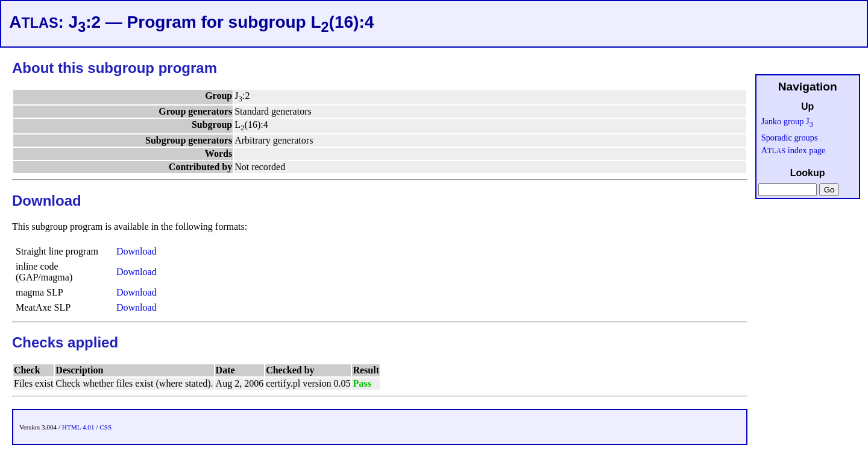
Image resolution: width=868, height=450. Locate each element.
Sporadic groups (790, 138)
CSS (105, 427)
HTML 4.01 (78, 427)
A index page (794, 150)
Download (137, 251)
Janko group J (787, 121)
